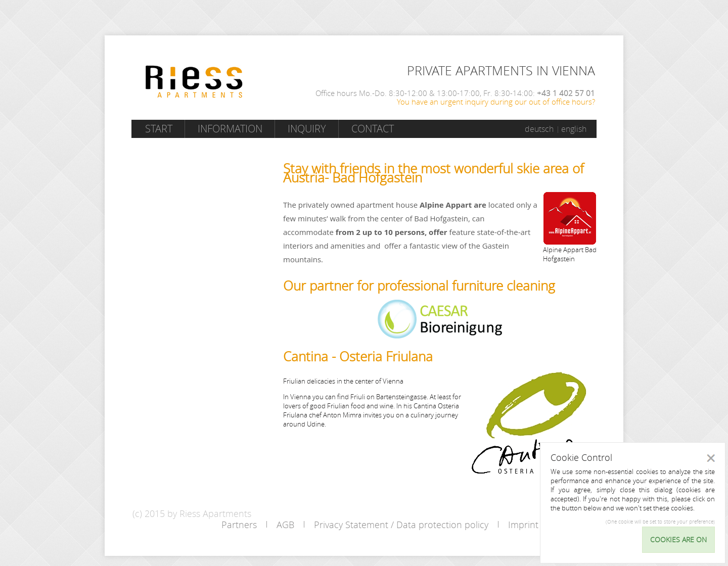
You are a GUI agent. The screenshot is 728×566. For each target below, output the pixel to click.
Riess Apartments (194, 82)
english (574, 129)
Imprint (523, 525)
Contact (373, 129)
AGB (285, 525)
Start (159, 129)
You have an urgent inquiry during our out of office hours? (496, 102)
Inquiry (307, 129)
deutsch (539, 129)
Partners (239, 525)
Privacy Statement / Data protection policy (401, 525)
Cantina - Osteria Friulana (358, 357)
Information (230, 129)
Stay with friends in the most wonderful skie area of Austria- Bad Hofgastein (434, 173)
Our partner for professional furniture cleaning (419, 286)
